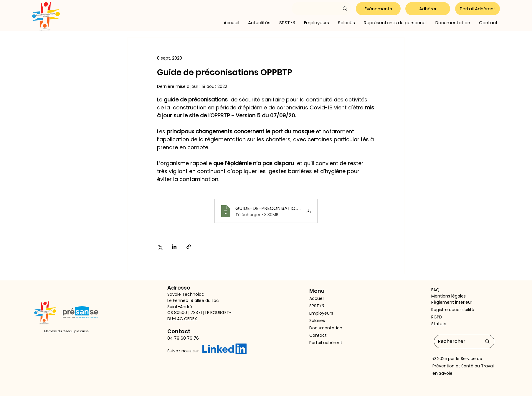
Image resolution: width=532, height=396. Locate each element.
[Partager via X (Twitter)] (160, 247)
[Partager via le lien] (189, 247)
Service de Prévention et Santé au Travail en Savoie (464, 366)
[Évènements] (378, 9)
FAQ (435, 290)
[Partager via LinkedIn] (174, 247)
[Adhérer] (428, 9)
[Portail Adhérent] (478, 9)
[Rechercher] (455, 341)
